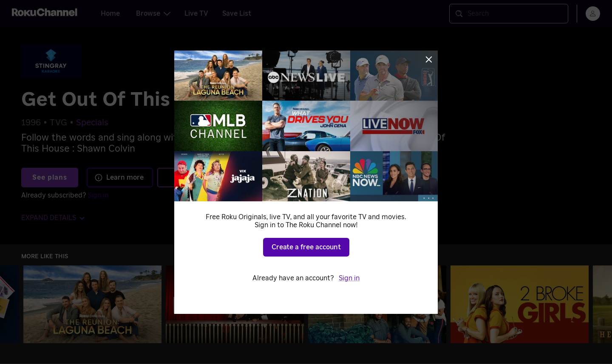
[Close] (429, 59)
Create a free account (306, 247)
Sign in (349, 278)
